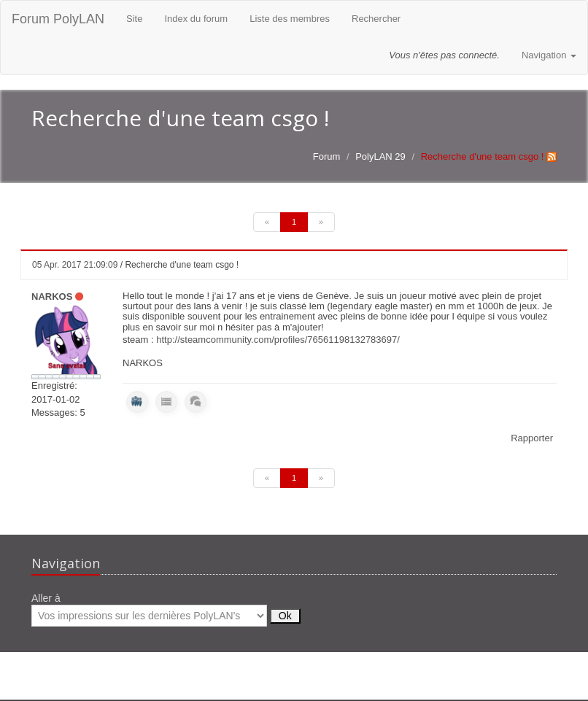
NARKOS (52, 297)
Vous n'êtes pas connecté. (444, 55)
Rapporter (532, 438)
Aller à (166, 609)
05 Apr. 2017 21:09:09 (75, 265)
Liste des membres (290, 19)
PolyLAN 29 (380, 156)
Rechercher (376, 19)
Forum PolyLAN (58, 19)
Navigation (549, 55)
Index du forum (196, 19)
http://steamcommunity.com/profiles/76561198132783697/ (278, 340)
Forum (327, 156)
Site (134, 19)
